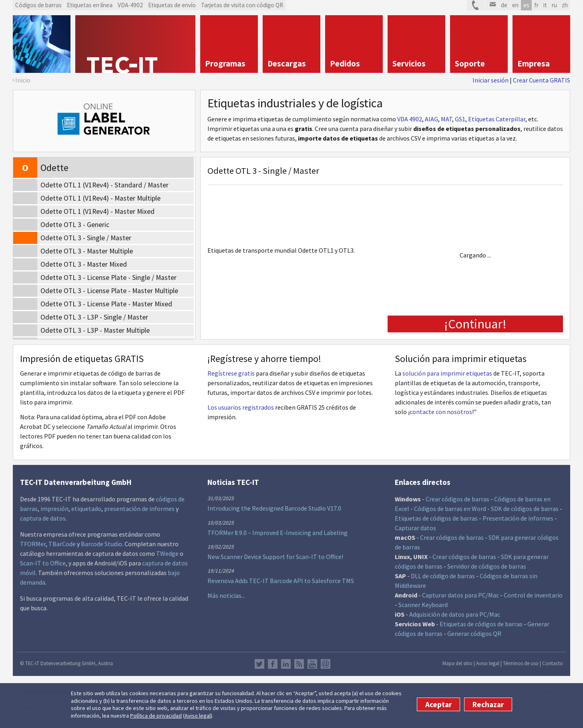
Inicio (23, 80)
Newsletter (326, 664)
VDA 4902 (410, 119)
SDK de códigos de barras (525, 509)
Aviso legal (198, 716)
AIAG (431, 119)
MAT (446, 119)
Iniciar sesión (491, 80)
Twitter (259, 664)
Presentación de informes (518, 518)
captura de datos (43, 518)
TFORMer (33, 544)
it (545, 5)
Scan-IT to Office (43, 563)
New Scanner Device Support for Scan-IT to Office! (275, 557)
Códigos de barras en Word (450, 509)
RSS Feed (299, 664)
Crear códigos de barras (457, 499)
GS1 (460, 119)
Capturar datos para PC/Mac (460, 595)
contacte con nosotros (441, 412)
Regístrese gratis (231, 373)
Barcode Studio (102, 544)
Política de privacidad (156, 716)
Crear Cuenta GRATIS (542, 80)
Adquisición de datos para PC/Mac (455, 614)
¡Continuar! (475, 324)
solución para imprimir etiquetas (447, 373)
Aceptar (438, 704)
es (526, 5)
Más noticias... (226, 595)
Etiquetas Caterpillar (497, 119)
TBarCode (62, 544)
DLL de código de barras (443, 576)
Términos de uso (521, 663)
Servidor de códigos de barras (487, 566)
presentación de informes (139, 509)
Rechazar (488, 704)
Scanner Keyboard (423, 605)
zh (565, 5)
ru (554, 5)
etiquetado (86, 509)
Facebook (273, 664)
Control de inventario (533, 595)
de (504, 5)
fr (536, 5)
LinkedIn (286, 664)
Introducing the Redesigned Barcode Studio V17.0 (274, 508)
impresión (54, 509)
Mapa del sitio (457, 663)
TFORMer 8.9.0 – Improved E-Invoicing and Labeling (277, 533)
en (515, 5)
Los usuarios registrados (241, 407)
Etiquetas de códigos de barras (436, 518)
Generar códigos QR (474, 633)
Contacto (553, 663)
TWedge (167, 553)
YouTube (312, 664)
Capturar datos (415, 528)
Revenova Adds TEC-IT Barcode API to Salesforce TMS (281, 581)
